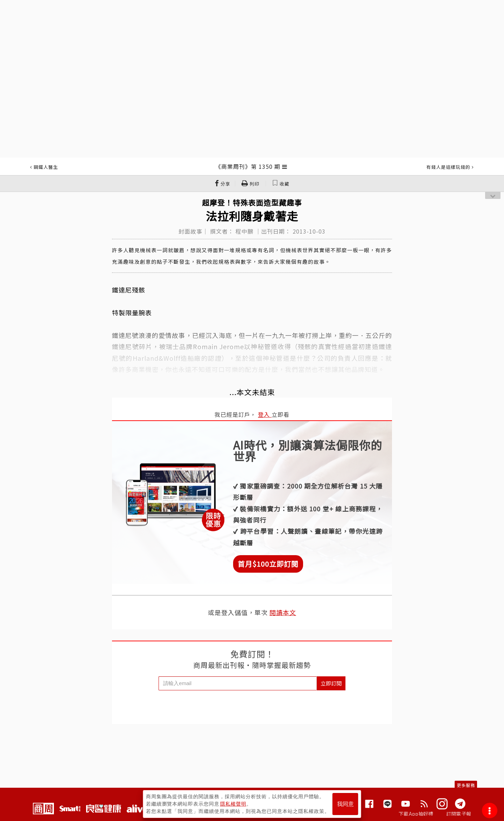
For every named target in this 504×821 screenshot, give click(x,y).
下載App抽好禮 (416, 814)
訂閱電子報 (459, 814)
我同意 (345, 804)
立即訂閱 (331, 683)
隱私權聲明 (233, 804)
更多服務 (466, 785)
